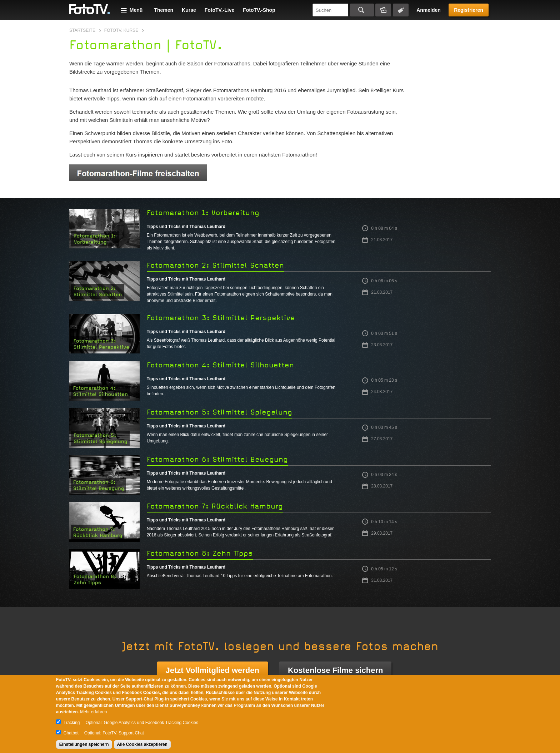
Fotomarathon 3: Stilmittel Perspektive (221, 318)
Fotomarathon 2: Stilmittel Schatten (215, 265)
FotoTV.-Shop (259, 10)
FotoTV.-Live (220, 10)
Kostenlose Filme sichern (336, 670)
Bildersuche (383, 10)
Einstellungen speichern (84, 744)
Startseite (82, 30)
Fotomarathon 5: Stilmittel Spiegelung (219, 412)
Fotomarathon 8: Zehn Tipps (200, 553)
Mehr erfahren (93, 712)
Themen (164, 10)
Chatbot (71, 733)
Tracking (72, 723)
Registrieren (469, 10)
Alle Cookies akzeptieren (142, 744)
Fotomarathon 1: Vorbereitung (203, 213)
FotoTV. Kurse (121, 30)
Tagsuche (401, 10)
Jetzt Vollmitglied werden (212, 670)
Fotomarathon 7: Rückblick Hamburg (215, 506)
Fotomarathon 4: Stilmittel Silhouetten (220, 365)
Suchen (362, 10)
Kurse (189, 10)
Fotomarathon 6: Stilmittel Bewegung (217, 459)
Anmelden (429, 10)
